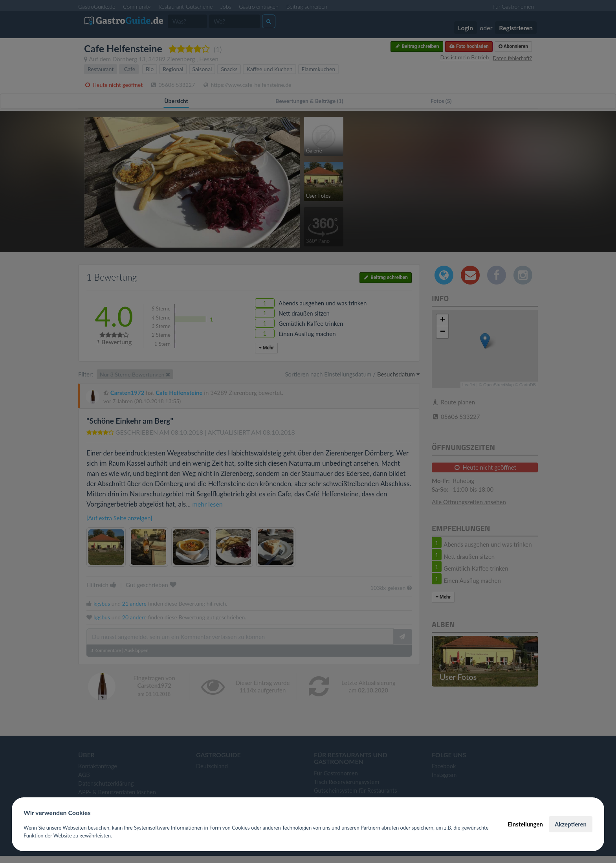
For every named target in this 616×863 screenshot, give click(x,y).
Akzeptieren (571, 824)
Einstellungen (525, 824)
